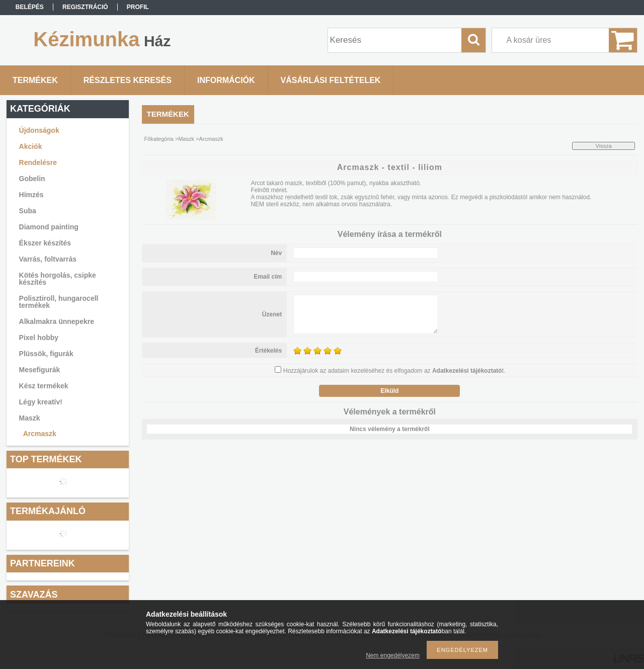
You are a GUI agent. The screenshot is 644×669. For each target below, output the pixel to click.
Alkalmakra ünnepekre (57, 321)
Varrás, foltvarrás (48, 259)
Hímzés (31, 195)
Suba (28, 211)
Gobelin (32, 179)
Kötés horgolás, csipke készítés (58, 279)
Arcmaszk (40, 434)
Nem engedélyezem (393, 655)
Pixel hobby (39, 338)
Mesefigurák (40, 370)
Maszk (30, 418)
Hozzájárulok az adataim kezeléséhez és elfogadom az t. (394, 371)
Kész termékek (44, 386)
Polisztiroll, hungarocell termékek (59, 302)
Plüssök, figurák (46, 354)
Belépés (30, 7)
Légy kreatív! (41, 402)
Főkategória (159, 139)
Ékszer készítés (45, 243)
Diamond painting (49, 227)
